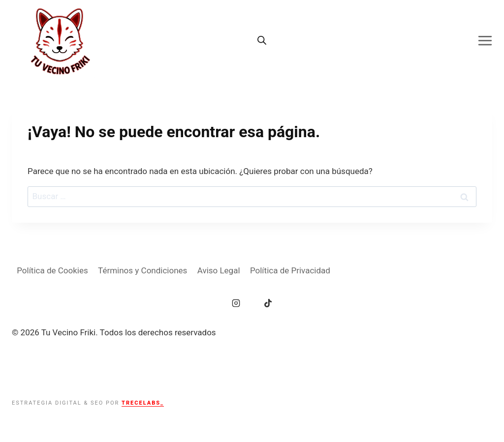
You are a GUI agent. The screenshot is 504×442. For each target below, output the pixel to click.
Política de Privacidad (290, 270)
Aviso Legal (219, 270)
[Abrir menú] (488, 40)
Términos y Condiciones (142, 270)
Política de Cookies (52, 270)
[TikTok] (268, 303)
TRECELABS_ (143, 403)
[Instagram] (236, 303)
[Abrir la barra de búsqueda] (262, 40)
